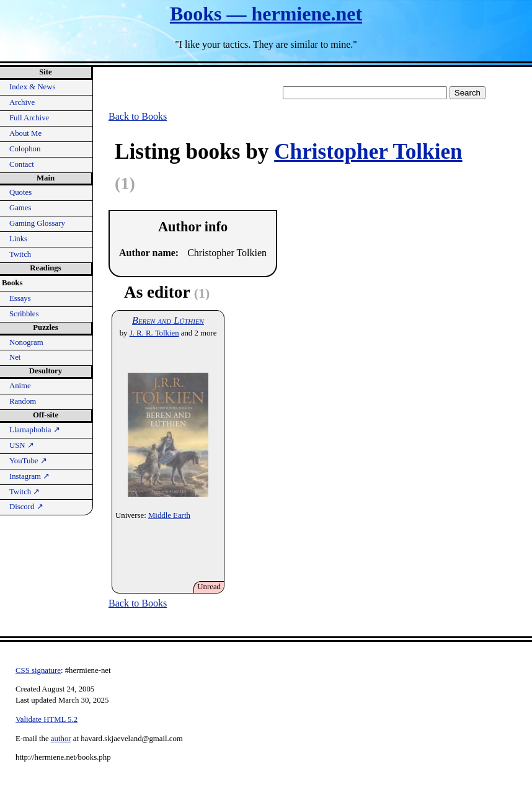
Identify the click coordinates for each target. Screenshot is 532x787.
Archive (22, 102)
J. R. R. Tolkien (154, 333)
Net (15, 357)
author (61, 739)
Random (23, 401)
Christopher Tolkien (368, 152)
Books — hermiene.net (266, 14)
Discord (26, 507)
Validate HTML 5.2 (47, 719)
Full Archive (29, 118)
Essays (20, 298)
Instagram (29, 476)
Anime (20, 386)
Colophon (25, 149)
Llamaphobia (35, 430)
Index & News (33, 87)
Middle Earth (169, 515)
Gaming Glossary (37, 223)
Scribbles (24, 314)
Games (20, 208)
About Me (25, 133)
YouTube (28, 461)
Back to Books (138, 116)
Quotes (20, 192)
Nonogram (26, 342)
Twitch (20, 254)
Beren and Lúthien (168, 320)
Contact (22, 164)
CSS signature (38, 670)
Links (18, 239)
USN (22, 445)
